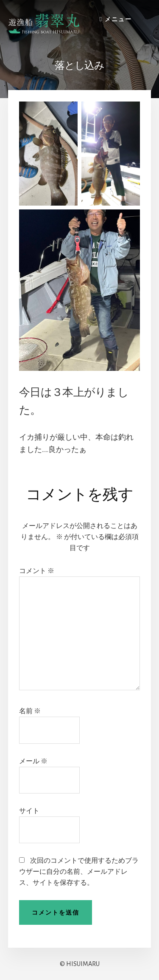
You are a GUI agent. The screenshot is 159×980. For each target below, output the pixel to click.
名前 (30, 711)
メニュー (118, 20)
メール (33, 761)
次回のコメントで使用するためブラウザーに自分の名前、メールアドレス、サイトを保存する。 (79, 872)
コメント (37, 571)
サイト (29, 811)
